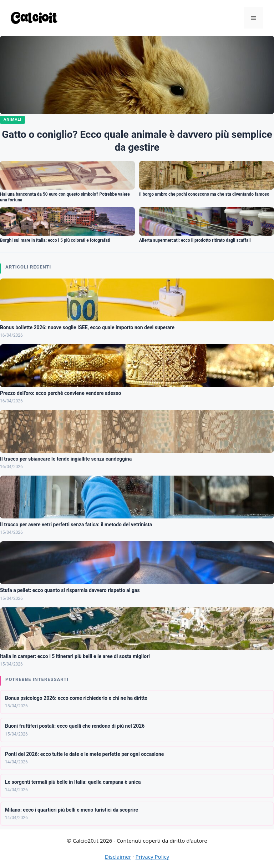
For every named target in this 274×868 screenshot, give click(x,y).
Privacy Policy (153, 857)
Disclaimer (118, 857)
